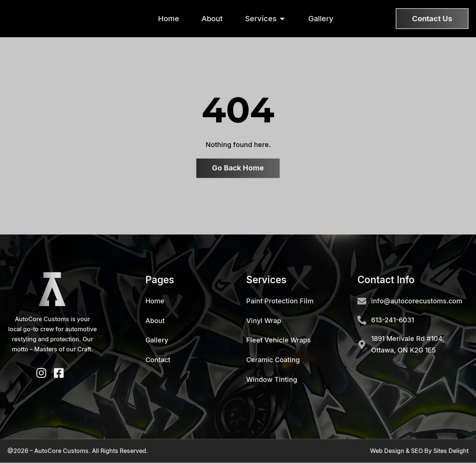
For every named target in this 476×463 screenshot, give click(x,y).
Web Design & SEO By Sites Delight (419, 451)
